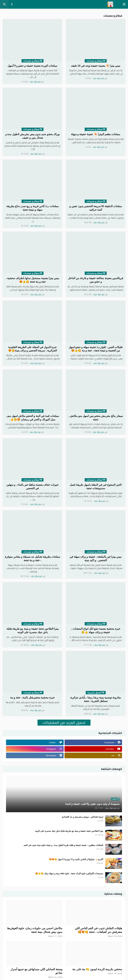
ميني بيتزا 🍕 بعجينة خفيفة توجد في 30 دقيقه (96, 66)
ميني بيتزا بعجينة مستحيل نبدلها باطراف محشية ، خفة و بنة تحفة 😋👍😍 (32, 280)
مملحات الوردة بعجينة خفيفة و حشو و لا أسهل (32, 66)
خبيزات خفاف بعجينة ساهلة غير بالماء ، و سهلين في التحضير (32, 487)
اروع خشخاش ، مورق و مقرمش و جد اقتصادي (82, 817)
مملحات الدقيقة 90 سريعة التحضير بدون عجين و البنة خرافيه (96, 208)
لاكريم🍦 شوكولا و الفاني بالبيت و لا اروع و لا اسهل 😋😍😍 (76, 859)
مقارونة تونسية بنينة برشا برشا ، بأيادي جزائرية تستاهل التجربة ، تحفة (96, 699)
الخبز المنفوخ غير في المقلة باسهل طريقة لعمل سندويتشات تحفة (96, 487)
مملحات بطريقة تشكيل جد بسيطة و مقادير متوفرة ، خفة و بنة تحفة (32, 558)
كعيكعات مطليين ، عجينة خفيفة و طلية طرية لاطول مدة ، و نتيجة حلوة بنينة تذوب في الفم (63, 845)
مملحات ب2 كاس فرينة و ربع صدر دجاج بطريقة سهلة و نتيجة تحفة (32, 208)
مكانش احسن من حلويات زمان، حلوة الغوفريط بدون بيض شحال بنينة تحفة (35, 930)
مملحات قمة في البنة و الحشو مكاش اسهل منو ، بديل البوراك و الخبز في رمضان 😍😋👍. (32, 418)
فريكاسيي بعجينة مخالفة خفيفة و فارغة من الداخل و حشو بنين (96, 280)
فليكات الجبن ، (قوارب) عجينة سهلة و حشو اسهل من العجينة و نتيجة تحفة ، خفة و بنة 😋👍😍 (96, 349)
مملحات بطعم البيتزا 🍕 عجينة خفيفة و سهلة (96, 134)
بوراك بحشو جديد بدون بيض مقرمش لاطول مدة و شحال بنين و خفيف (32, 136)
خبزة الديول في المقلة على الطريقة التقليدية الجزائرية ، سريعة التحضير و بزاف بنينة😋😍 (32, 349)
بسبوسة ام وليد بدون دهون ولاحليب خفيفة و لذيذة (92, 804)
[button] (124, 4)
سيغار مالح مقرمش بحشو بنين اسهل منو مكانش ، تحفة (96, 418)
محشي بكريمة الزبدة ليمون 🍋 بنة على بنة (97, 969)
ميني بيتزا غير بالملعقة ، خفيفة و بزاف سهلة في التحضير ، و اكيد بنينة (96, 558)
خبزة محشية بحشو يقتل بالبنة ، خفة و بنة (32, 698)
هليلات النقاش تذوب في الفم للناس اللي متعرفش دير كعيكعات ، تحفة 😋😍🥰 (98, 930)
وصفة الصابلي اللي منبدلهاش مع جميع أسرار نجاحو (36, 971)
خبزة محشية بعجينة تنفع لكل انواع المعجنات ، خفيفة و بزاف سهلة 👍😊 (96, 630)
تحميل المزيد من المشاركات (64, 723)
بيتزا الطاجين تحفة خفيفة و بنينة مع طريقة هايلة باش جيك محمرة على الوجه (32, 630)
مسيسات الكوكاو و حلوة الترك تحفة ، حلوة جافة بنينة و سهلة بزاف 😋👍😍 (69, 873)
